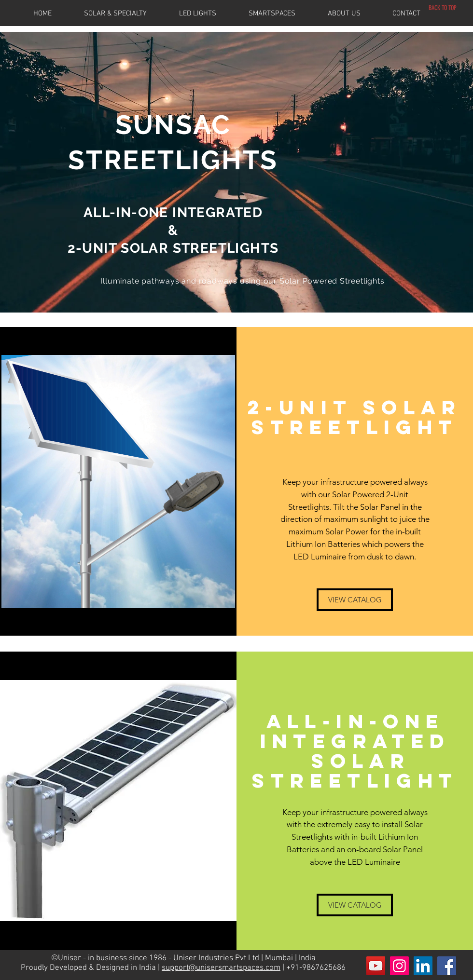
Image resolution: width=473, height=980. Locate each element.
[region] (236, 173)
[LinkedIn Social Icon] (423, 966)
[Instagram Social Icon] (399, 966)
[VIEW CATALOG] (355, 600)
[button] (125, 14)
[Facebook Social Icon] (447, 966)
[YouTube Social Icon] (376, 966)
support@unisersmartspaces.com (221, 968)
